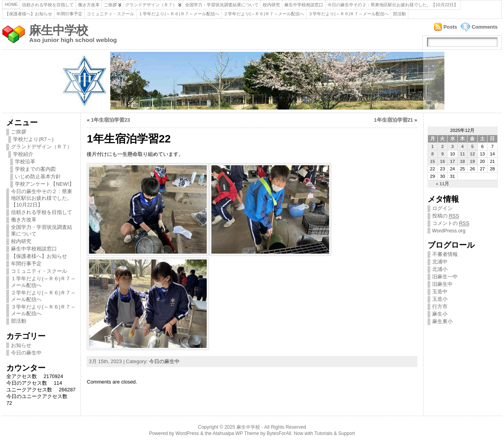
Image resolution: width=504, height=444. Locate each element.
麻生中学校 (58, 30)
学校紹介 (23, 154)
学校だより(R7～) (33, 139)
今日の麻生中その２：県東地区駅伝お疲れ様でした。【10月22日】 (393, 5)
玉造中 (440, 291)
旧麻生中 (442, 284)
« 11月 (442, 184)
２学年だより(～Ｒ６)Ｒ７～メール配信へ (264, 14)
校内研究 (271, 5)
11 (463, 154)
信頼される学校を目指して (48, 5)
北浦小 (440, 269)
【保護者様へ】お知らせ (28, 14)
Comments (484, 27)
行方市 (440, 306)
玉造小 (440, 299)
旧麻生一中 (445, 277)
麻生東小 (442, 321)
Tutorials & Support (335, 433)
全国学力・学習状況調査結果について (222, 5)
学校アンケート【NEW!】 (44, 184)
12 (472, 154)
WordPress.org (449, 231)
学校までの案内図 (35, 169)
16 (443, 161)
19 (472, 161)
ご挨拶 (110, 5)
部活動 (399, 14)
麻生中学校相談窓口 (304, 5)
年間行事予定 (69, 14)
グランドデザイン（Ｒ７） (151, 5)
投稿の (446, 216)
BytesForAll (279, 433)
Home (11, 4)
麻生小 (440, 314)
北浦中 (440, 262)
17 (452, 161)
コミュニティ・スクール (110, 14)
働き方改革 (89, 5)
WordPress (187, 433)
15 (432, 161)
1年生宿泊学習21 (394, 120)
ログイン (442, 208)
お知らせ (21, 345)
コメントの (451, 223)
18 (463, 161)
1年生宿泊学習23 (110, 120)
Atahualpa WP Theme (236, 433)
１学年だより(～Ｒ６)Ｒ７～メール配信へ (179, 14)
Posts (450, 27)
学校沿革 (25, 162)
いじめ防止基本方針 (38, 176)
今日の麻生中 (26, 353)
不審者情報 (445, 254)
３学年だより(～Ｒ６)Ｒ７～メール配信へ (348, 14)
